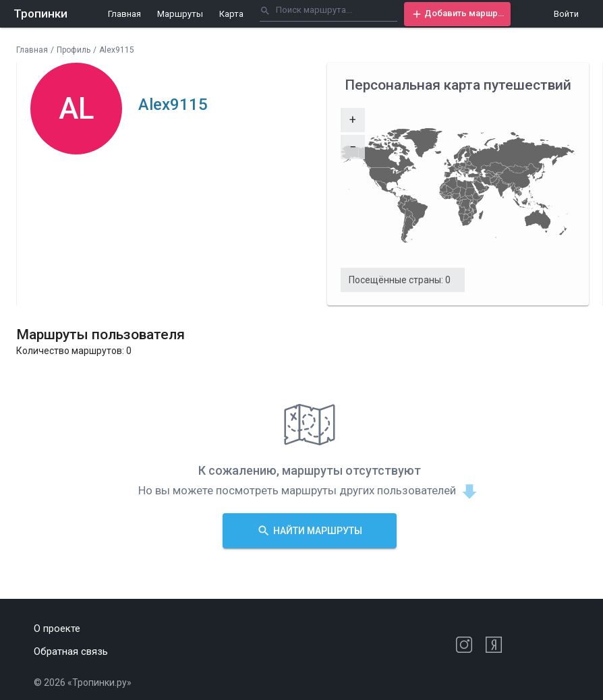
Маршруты (180, 14)
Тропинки (40, 13)
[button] (457, 14)
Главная (124, 14)
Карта (231, 14)
